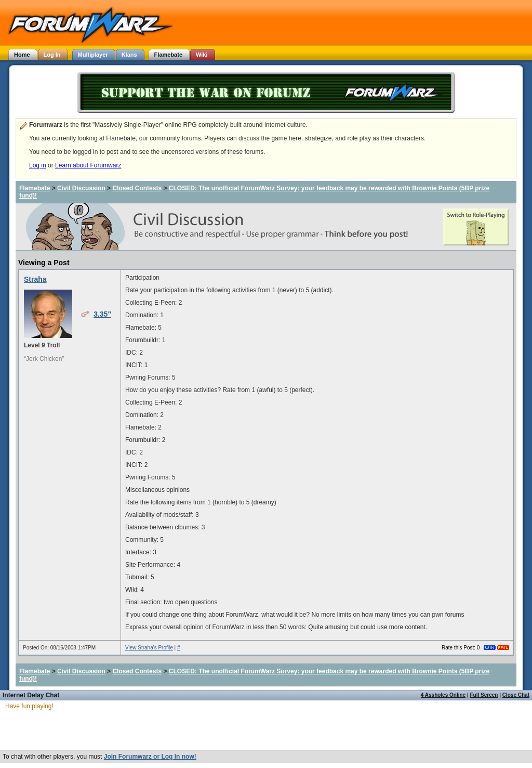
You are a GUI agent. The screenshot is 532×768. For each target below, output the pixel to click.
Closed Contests (137, 188)
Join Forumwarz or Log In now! (150, 757)
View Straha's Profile (149, 648)
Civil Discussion (81, 188)
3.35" (102, 314)
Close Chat (516, 695)
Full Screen (484, 695)
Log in (38, 165)
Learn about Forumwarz (88, 165)
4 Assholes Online (443, 695)
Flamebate (35, 188)
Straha (35, 279)
